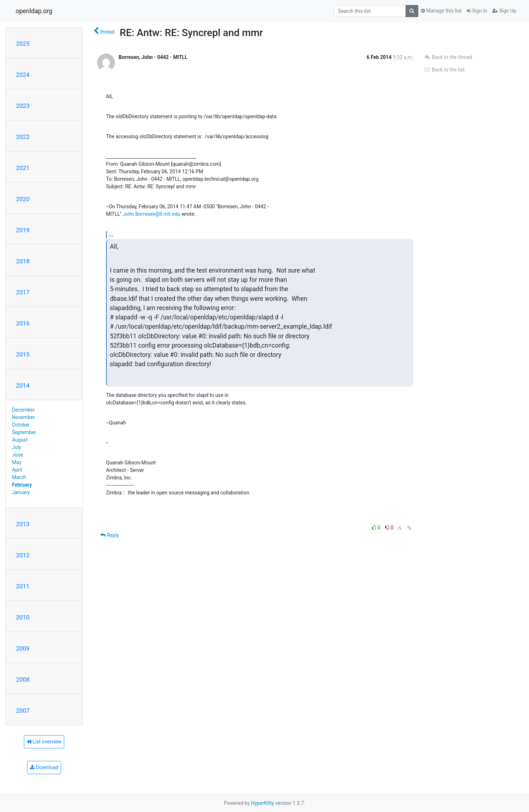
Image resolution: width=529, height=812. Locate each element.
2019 (23, 230)
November (24, 417)
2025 (23, 44)
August (20, 440)
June (18, 455)
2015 (23, 354)
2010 (23, 617)
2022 (23, 137)
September (24, 432)
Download (44, 767)
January (21, 492)
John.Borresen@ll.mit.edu (152, 214)
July (17, 447)
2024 (23, 75)
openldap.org (34, 11)
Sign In (477, 11)
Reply (110, 535)
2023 (23, 106)
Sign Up (504, 11)
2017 (23, 292)
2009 (23, 648)
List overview (44, 742)
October (21, 425)
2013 (23, 524)
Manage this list (441, 11)
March (19, 477)
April (17, 470)
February (22, 485)
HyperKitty (263, 803)
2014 (23, 385)
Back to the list (444, 70)
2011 (23, 586)
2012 (23, 555)
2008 (23, 679)
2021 (23, 168)
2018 (23, 261)
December (24, 410)
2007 (23, 711)
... (111, 235)
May (17, 462)
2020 (23, 199)
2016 (23, 323)
